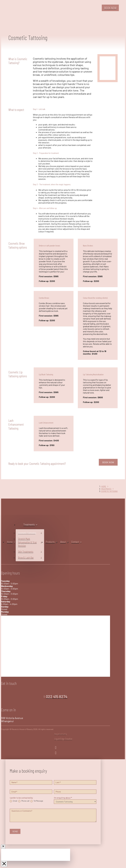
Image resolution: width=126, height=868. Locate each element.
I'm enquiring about (63, 798)
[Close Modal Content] (3, 847)
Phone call (24, 801)
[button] (123, 8)
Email (13, 801)
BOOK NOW (108, 462)
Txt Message (37, 801)
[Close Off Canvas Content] (4, 864)
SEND (15, 831)
